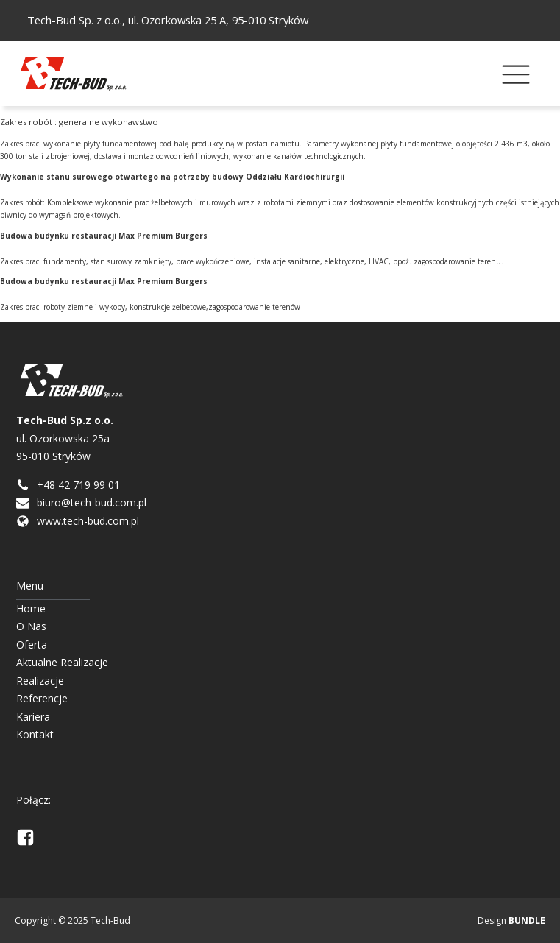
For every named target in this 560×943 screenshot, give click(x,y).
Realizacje (40, 681)
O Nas (31, 626)
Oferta (32, 644)
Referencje (42, 698)
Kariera (33, 717)
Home (31, 608)
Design (511, 921)
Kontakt (35, 734)
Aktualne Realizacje (62, 662)
